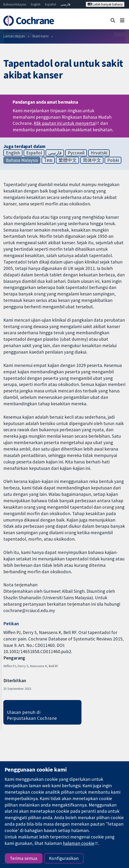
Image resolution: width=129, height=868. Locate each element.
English (36, 4)
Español (50, 4)
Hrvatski (99, 153)
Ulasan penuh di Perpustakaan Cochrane (32, 715)
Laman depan (14, 36)
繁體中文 (68, 160)
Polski (113, 160)
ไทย (48, 160)
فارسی (65, 4)
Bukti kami (40, 36)
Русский (76, 153)
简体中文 (92, 160)
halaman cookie (79, 843)
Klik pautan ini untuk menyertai (65, 123)
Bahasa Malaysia (15, 4)
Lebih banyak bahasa (105, 4)
